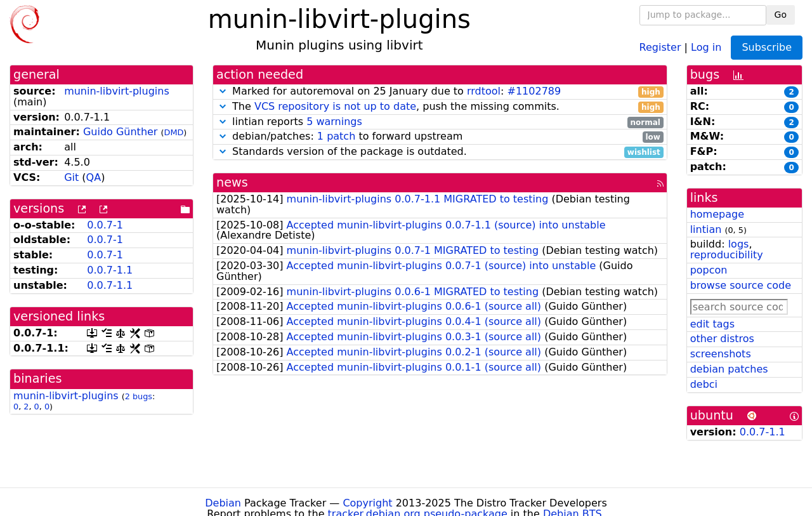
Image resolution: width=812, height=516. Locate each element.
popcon (709, 270)
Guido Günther (121, 132)
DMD (174, 132)
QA (94, 177)
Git (71, 177)
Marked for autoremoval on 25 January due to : (440, 92)
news (232, 182)
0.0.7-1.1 (110, 270)
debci (704, 384)
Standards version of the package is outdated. (440, 152)
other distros (722, 339)
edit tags (712, 324)
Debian (223, 503)
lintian (706, 229)
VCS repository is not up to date (335, 106)
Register (660, 47)
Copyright (367, 503)
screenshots (721, 354)
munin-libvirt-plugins (117, 91)
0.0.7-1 (105, 225)
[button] (223, 91)
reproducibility (727, 255)
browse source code (741, 285)
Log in (706, 47)
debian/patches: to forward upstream (440, 137)
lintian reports (440, 122)
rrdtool (484, 91)
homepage (717, 214)
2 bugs (139, 396)
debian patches (729, 369)
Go (781, 15)
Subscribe (767, 47)
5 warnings (334, 122)
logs (739, 244)
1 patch (336, 136)
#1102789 (534, 91)
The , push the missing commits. (440, 107)
